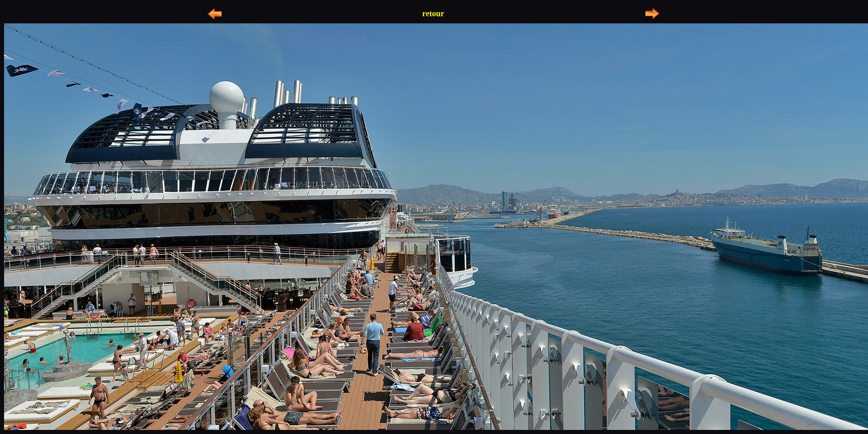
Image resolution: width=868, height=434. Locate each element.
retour (433, 13)
